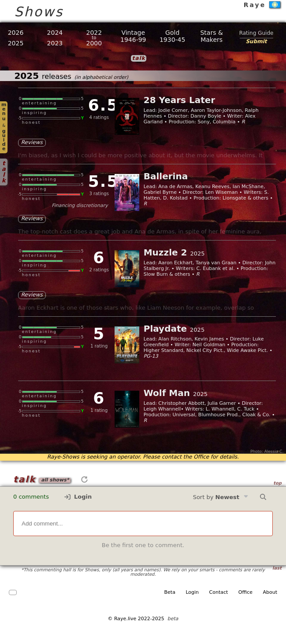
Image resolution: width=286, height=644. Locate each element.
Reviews (32, 142)
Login (78, 497)
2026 (16, 33)
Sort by (221, 497)
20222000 (94, 38)
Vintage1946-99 (133, 36)
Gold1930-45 (173, 36)
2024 (55, 33)
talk (4, 172)
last (277, 568)
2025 (16, 43)
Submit (256, 41)
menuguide (4, 127)
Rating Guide (256, 33)
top (277, 483)
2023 (55, 43)
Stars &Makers (211, 36)
